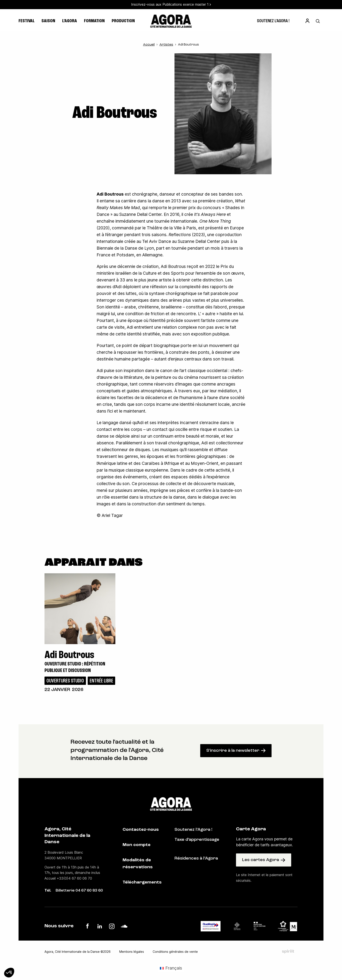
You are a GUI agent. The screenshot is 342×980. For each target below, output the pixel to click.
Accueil (149, 45)
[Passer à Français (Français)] (171, 968)
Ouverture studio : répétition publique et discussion (75, 667)
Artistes (166, 45)
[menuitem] (273, 21)
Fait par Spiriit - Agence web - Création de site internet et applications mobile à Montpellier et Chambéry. (288, 951)
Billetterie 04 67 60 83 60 (79, 891)
